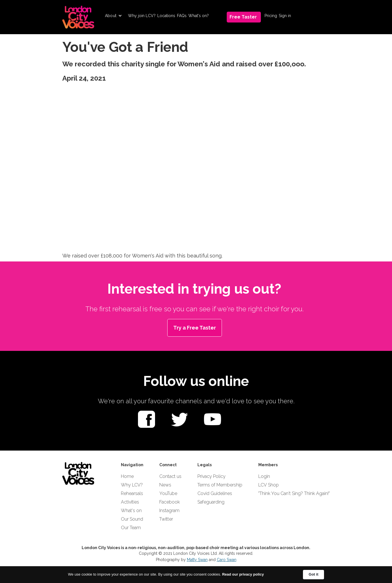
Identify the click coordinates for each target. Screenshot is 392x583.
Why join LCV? (142, 16)
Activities (130, 502)
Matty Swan (197, 560)
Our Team (131, 528)
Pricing (271, 16)
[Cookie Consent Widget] (196, 575)
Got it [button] (313, 574)
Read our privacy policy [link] (243, 574)
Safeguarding (211, 502)
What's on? (199, 16)
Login (264, 476)
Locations (166, 16)
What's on (131, 511)
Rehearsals (132, 493)
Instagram (169, 511)
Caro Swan (227, 560)
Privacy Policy (212, 476)
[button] (114, 16)
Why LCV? (132, 485)
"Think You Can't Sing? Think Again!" (294, 493)
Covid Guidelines (215, 493)
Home (127, 476)
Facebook (170, 502)
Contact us (170, 476)
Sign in (285, 16)
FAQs (182, 16)
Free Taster (243, 17)
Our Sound (132, 519)
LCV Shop (269, 485)
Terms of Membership (220, 485)
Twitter (166, 519)
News (165, 485)
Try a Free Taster (195, 328)
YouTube (168, 493)
